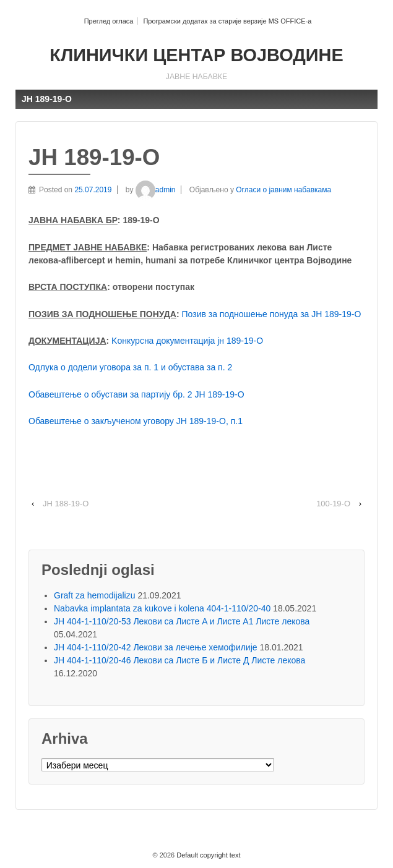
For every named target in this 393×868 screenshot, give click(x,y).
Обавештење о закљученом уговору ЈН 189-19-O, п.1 (136, 421)
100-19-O (333, 504)
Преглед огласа (109, 21)
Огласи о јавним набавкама (283, 190)
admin (156, 190)
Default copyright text (207, 855)
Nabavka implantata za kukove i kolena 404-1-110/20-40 (162, 608)
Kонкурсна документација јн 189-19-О (187, 341)
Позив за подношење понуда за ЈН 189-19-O (272, 314)
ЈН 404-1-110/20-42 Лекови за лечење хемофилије (156, 647)
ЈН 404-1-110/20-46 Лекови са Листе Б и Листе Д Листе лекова (179, 660)
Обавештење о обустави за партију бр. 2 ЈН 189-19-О (136, 394)
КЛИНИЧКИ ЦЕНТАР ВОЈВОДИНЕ (196, 55)
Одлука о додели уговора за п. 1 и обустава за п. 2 (130, 367)
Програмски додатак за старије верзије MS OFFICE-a (227, 21)
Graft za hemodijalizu (95, 595)
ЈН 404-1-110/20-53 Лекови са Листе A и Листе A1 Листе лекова (182, 621)
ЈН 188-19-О (66, 504)
